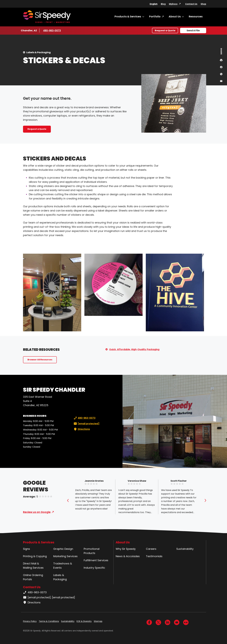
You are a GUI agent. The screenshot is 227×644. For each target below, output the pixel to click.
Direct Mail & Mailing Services (33, 566)
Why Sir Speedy (126, 549)
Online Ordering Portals (33, 577)
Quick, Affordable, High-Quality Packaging (134, 349)
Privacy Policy (30, 621)
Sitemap (98, 621)
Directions (82, 429)
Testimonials (154, 556)
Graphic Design (63, 549)
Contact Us (191, 4)
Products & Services (128, 16)
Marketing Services (65, 556)
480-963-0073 (52, 30)
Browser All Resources (40, 360)
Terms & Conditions (49, 621)
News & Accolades (128, 556)
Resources (196, 16)
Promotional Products (92, 551)
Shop (203, 4)
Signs (26, 549)
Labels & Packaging (39, 52)
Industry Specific (94, 568)
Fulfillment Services (96, 560)
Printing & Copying (35, 556)
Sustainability (185, 549)
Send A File (193, 31)
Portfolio (155, 16)
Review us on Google (37, 512)
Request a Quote (165, 31)
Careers (151, 549)
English (154, 4)
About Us (175, 16)
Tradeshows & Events (63, 566)
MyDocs (173, 4)
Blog (163, 4)
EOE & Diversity (84, 621)
